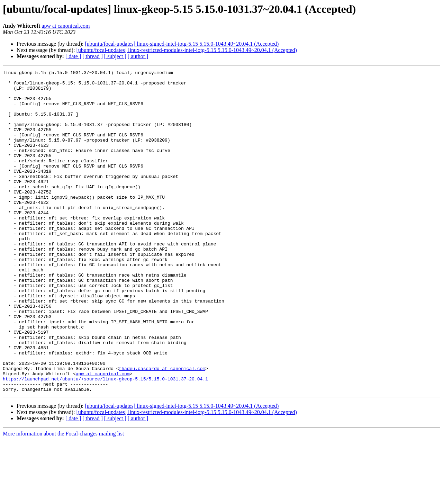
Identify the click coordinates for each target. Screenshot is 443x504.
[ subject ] (115, 56)
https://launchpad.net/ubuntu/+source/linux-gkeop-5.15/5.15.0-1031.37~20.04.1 (105, 441)
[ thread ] (93, 56)
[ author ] (138, 56)
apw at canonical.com (66, 26)
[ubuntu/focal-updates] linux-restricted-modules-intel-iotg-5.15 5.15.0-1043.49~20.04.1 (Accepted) (186, 50)
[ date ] (73, 56)
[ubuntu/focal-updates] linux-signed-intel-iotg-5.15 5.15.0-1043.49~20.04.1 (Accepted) (182, 44)
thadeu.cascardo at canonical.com (162, 429)
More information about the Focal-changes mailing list (63, 498)
